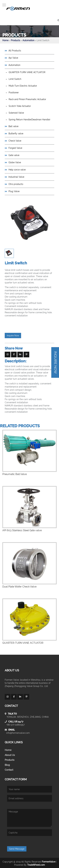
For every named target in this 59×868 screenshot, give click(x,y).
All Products (15, 51)
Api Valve (13, 58)
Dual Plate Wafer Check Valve (19, 587)
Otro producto (16, 184)
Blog (7, 765)
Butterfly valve (16, 134)
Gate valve (14, 155)
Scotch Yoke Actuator (20, 106)
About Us (10, 755)
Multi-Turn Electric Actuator (23, 86)
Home (5, 40)
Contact (9, 770)
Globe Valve (15, 162)
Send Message (17, 849)
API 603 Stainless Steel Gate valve (22, 530)
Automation (29, 40)
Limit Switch (15, 79)
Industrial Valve (16, 177)
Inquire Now (13, 336)
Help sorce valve (17, 170)
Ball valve (13, 126)
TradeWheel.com (36, 865)
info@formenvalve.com (18, 733)
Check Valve (15, 141)
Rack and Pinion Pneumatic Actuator (27, 99)
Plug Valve (14, 191)
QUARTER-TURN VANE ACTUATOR (27, 72)
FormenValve (49, 862)
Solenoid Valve (16, 113)
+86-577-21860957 (15, 725)
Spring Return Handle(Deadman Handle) (29, 120)
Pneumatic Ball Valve (15, 474)
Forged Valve (15, 148)
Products (15, 40)
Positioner (14, 93)
